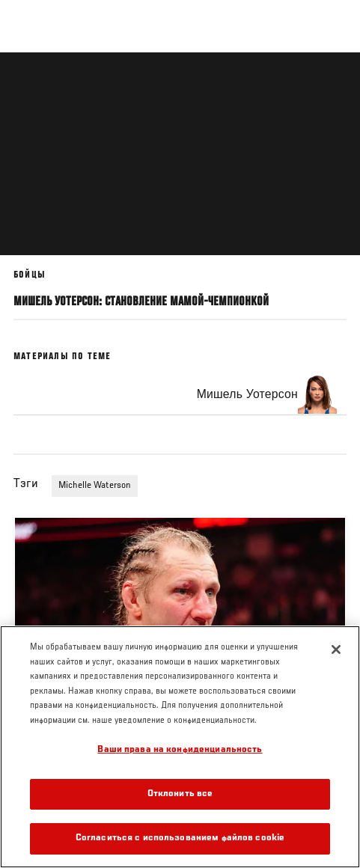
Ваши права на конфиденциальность (180, 750)
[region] (180, 747)
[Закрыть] (336, 650)
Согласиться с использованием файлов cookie (180, 838)
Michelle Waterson (95, 486)
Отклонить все (180, 794)
